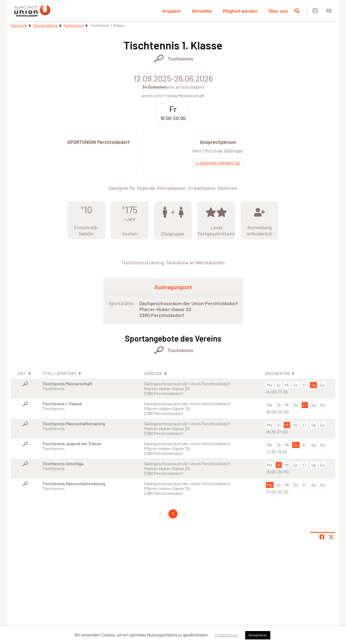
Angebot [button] (172, 11)
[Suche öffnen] (297, 11)
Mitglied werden (240, 11)
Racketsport (74, 25)
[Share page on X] (331, 537)
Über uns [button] (278, 11)
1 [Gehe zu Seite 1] (173, 514)
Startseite (19, 25)
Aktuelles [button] (202, 11)
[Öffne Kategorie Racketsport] (159, 58)
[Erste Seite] (161, 514)
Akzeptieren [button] (258, 635)
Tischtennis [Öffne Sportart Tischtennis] (180, 59)
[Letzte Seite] (185, 514)
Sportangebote (45, 25)
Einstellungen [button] (227, 635)
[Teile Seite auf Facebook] (322, 537)
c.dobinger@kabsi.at (218, 163)
